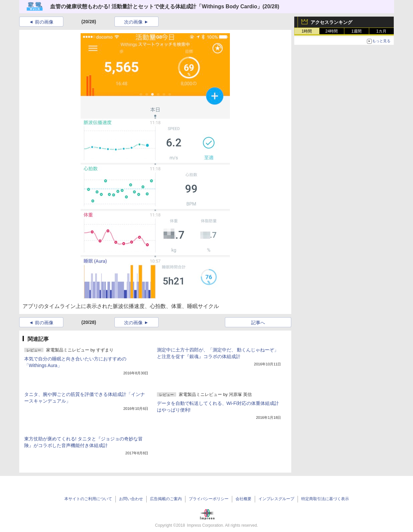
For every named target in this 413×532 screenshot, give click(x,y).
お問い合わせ (131, 499)
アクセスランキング (331, 22)
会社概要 (243, 499)
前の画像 (44, 22)
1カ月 (381, 31)
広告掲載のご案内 (166, 499)
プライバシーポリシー (209, 499)
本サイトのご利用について (88, 499)
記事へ (258, 323)
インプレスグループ (276, 499)
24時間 (332, 31)
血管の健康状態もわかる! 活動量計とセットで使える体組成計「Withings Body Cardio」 (156, 6)
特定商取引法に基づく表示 (325, 499)
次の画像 (133, 22)
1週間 (356, 31)
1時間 (307, 31)
